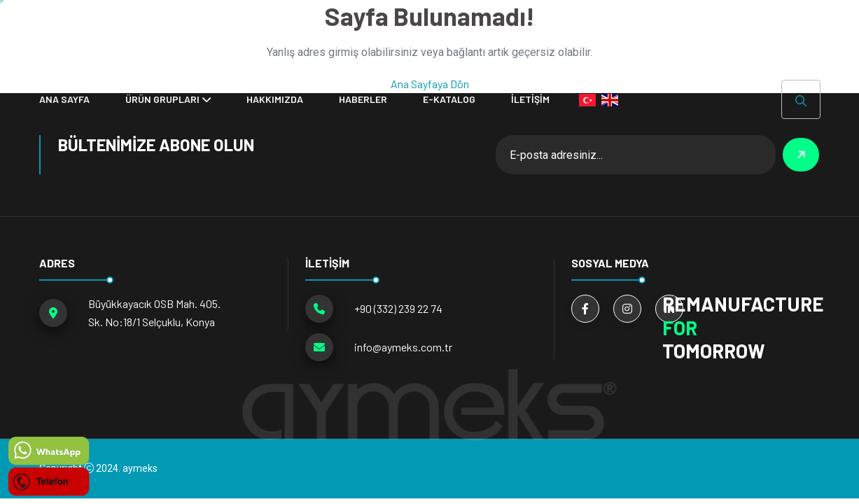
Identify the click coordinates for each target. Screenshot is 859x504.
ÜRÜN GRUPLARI (162, 99)
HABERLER (363, 99)
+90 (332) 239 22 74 (398, 308)
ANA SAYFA (64, 99)
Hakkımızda (275, 99)
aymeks (140, 468)
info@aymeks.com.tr (403, 347)
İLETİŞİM (530, 99)
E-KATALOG (449, 99)
